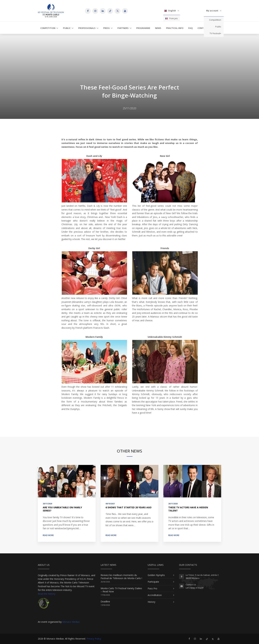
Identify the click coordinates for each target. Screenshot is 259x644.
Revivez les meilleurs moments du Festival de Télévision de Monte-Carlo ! (121, 577)
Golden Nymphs (156, 575)
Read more (48, 535)
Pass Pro (152, 588)
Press (106, 28)
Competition (215, 20)
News (158, 28)
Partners (123, 28)
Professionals (87, 28)
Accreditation (155, 595)
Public (218, 27)
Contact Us (191, 585)
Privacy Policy (94, 639)
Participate (153, 582)
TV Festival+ (215, 33)
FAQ (190, 28)
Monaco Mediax (71, 622)
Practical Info (175, 28)
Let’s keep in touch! (195, 588)
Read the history (47, 594)
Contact (203, 28)
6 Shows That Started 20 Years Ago (129, 507)
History (151, 602)
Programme (143, 28)
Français (172, 18)
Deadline (105, 601)
